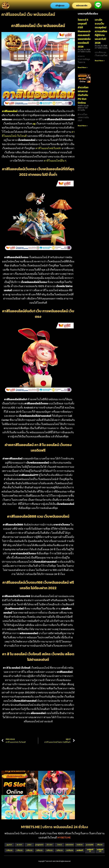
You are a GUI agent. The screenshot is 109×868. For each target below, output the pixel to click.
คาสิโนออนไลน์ (10, 111)
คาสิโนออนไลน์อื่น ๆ (55, 161)
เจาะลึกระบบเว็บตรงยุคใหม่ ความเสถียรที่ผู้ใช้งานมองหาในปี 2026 (101, 31)
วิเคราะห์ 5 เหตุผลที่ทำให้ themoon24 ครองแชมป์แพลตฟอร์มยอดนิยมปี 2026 (85, 33)
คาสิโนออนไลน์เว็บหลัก (48, 148)
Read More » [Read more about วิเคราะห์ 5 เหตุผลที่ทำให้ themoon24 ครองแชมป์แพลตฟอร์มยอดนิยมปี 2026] (83, 67)
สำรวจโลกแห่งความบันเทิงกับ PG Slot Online (83, 95)
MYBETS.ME (64, 837)
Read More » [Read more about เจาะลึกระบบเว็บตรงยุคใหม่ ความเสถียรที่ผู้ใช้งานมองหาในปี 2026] (100, 61)
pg (34, 123)
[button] (90, 850)
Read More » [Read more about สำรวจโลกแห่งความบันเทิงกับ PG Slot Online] (83, 126)
